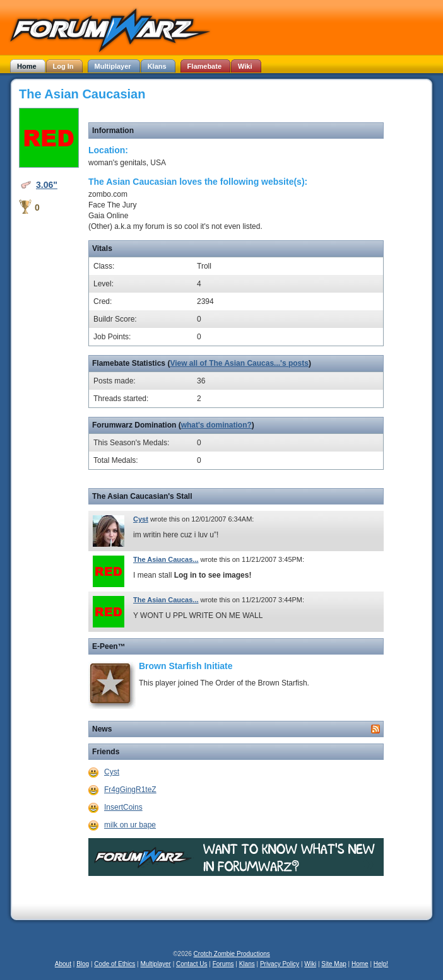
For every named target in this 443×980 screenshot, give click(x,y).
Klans (247, 964)
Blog (83, 964)
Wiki (310, 964)
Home (360, 964)
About (63, 964)
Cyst (141, 519)
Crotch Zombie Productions (232, 954)
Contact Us (192, 964)
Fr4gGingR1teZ (130, 790)
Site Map (334, 964)
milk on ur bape (130, 825)
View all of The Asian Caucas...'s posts (239, 363)
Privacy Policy (280, 964)
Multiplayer (156, 964)
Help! (381, 964)
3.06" (47, 185)
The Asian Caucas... (166, 559)
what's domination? (216, 425)
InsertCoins (123, 807)
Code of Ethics (115, 964)
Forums (223, 964)
